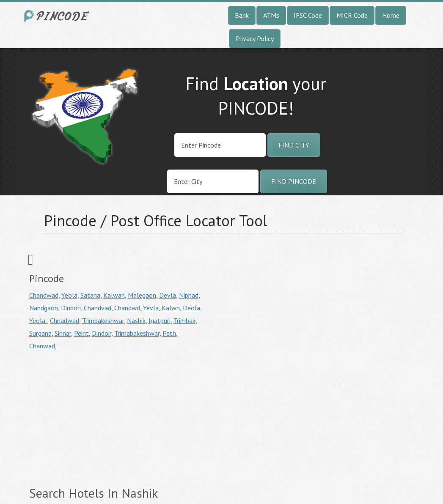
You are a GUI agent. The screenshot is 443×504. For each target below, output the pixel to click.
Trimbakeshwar (103, 320)
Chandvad (98, 308)
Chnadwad (65, 320)
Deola (191, 308)
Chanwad (42, 346)
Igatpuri (160, 320)
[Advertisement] (100, 416)
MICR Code (352, 15)
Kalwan (114, 295)
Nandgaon (44, 308)
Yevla (151, 308)
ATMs (271, 15)
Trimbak (184, 320)
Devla (168, 295)
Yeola (69, 295)
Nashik (136, 320)
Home (391, 15)
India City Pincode (58, 16)
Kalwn (171, 308)
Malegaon (142, 295)
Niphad (189, 295)
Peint (81, 333)
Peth (169, 333)
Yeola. (38, 320)
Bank (242, 15)
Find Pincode (294, 181)
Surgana (40, 333)
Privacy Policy (255, 38)
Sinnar (63, 333)
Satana (90, 295)
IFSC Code (308, 15)
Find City (294, 145)
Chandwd (127, 308)
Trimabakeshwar (137, 333)
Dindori (71, 308)
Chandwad (44, 295)
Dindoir (102, 333)
